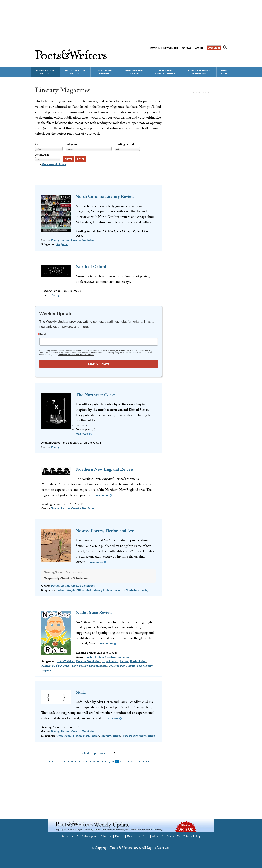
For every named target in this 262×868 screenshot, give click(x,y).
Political (114, 665)
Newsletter (171, 48)
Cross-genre (64, 736)
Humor (46, 665)
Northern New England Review (105, 469)
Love (75, 665)
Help (146, 836)
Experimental (110, 661)
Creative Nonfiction (83, 240)
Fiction (65, 240)
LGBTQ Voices (61, 665)
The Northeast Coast (95, 395)
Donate (155, 48)
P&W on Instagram (224, 57)
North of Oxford (91, 267)
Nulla (81, 692)
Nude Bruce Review (94, 612)
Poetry (55, 240)
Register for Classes (134, 72)
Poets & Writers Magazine (199, 72)
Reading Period (124, 144)
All (147, 762)
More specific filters (54, 164)
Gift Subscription (87, 836)
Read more (82, 434)
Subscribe (214, 48)
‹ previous (99, 753)
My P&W (186, 48)
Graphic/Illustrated (79, 590)
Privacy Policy (192, 836)
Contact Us (174, 836)
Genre (39, 144)
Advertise (106, 836)
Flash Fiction (138, 661)
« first (85, 753)
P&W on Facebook (213, 57)
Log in (199, 48)
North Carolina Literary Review (105, 196)
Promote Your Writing (75, 72)
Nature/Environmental (93, 665)
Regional (62, 244)
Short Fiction (147, 736)
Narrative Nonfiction (126, 590)
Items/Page (42, 155)
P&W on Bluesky (219, 57)
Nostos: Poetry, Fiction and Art (105, 531)
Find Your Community (105, 72)
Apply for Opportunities (165, 72)
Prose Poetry (145, 665)
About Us (158, 836)
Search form (225, 47)
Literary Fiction (102, 590)
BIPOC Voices (66, 661)
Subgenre (72, 144)
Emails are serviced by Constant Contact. (76, 355)
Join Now (224, 72)
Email (43, 335)
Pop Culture (128, 665)
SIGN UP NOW (99, 364)
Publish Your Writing (45, 72)
